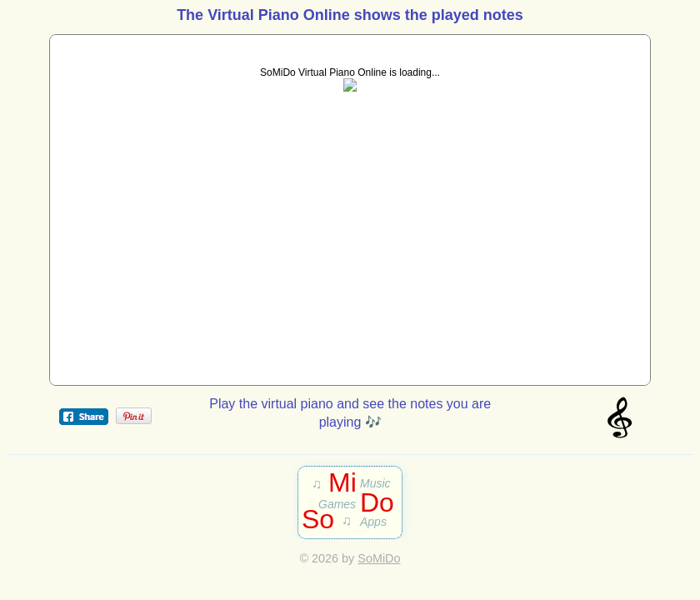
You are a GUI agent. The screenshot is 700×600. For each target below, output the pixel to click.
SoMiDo (379, 558)
